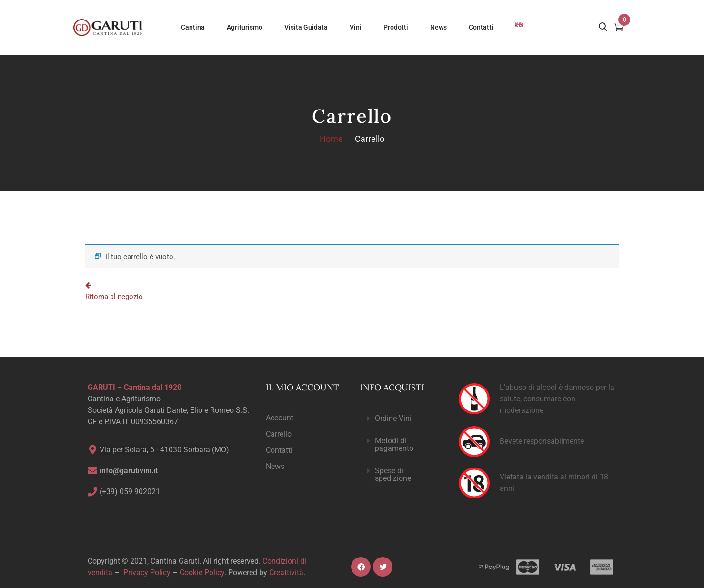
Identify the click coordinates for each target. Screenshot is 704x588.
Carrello (279, 434)
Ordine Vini (393, 418)
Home (331, 139)
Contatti (279, 450)
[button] (402, 419)
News (275, 466)
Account (280, 418)
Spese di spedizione (393, 474)
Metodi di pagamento (394, 444)
